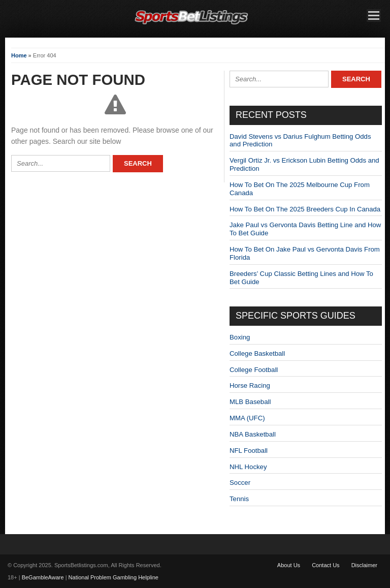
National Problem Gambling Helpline (113, 577)
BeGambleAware (43, 577)
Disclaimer (364, 565)
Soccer (240, 483)
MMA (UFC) (247, 418)
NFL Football (249, 451)
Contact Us (326, 565)
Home (19, 55)
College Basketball (257, 353)
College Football (254, 370)
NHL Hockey (248, 467)
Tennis (239, 499)
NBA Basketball (253, 434)
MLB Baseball (250, 402)
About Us (289, 565)
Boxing (240, 337)
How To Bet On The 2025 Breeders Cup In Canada (305, 209)
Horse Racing (250, 385)
